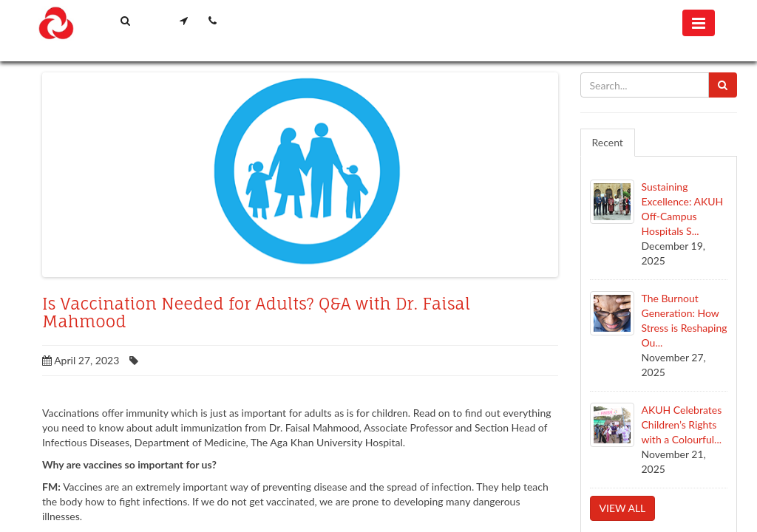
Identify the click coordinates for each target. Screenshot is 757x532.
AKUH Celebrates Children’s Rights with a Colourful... (682, 424)
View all (623, 508)
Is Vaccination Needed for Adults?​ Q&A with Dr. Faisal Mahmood (256, 313)
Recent (608, 142)
